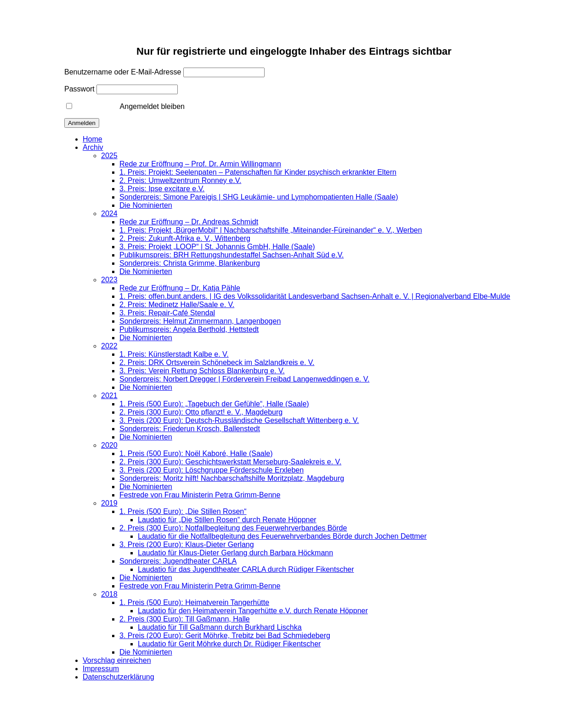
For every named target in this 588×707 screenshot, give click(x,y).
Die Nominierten (146, 205)
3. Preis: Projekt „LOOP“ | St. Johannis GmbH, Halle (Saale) (217, 247)
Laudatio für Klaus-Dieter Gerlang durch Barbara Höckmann (235, 553)
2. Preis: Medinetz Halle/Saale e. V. (177, 305)
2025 (109, 156)
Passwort (79, 89)
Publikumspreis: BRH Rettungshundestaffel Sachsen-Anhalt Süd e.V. (232, 255)
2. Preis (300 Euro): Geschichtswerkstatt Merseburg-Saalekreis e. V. (230, 462)
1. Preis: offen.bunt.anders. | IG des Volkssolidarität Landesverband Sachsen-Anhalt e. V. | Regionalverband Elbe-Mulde (315, 296)
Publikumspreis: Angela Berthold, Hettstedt (189, 329)
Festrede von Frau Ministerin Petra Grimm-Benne (200, 495)
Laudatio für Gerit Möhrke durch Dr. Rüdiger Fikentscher (229, 644)
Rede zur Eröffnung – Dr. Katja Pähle (180, 288)
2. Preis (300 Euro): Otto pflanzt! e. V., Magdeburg (201, 412)
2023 (109, 280)
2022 (109, 346)
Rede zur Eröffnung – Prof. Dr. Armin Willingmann (200, 164)
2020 (109, 445)
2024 (109, 214)
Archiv (93, 147)
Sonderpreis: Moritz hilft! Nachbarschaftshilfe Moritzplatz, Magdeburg (232, 478)
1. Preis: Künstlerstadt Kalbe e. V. (174, 354)
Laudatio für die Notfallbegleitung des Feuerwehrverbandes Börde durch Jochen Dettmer (282, 536)
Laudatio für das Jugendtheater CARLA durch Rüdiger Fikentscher (246, 569)
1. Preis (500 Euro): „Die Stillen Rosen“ (183, 511)
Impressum (101, 669)
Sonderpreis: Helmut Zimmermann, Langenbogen (200, 321)
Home (93, 139)
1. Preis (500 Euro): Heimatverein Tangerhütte (194, 602)
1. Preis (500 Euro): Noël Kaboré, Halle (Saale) (196, 453)
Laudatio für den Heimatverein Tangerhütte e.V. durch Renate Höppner (253, 611)
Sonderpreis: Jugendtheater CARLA (178, 561)
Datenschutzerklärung (119, 677)
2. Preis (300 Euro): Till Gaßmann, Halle (185, 619)
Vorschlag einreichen (117, 660)
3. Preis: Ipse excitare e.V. (162, 189)
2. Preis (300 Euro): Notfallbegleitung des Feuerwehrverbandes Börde (233, 528)
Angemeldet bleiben (125, 106)
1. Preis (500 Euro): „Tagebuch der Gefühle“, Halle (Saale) (214, 404)
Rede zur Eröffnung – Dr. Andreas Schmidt (189, 222)
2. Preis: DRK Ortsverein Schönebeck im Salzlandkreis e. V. (217, 362)
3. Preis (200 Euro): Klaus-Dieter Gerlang (187, 545)
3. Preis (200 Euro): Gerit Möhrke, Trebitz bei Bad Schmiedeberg (225, 636)
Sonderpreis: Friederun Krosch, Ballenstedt (190, 429)
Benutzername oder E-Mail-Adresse (123, 72)
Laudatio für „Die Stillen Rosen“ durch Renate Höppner (227, 520)
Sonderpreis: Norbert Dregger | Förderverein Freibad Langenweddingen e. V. (244, 379)
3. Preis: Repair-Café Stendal (167, 313)
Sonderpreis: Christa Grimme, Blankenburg (190, 263)
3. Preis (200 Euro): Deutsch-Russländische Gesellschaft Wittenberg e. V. (239, 420)
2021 (109, 396)
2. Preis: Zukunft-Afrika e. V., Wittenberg (185, 238)
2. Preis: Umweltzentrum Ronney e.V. (180, 180)
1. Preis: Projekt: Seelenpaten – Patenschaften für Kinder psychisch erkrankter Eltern (258, 172)
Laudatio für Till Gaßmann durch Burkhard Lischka (220, 627)
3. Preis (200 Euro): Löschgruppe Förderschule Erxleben (212, 470)
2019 (109, 503)
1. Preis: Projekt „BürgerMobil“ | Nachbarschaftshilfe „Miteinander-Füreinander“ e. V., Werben (271, 230)
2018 (109, 594)
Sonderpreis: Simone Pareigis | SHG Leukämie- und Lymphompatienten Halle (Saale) (259, 197)
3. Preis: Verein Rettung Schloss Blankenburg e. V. (202, 371)
